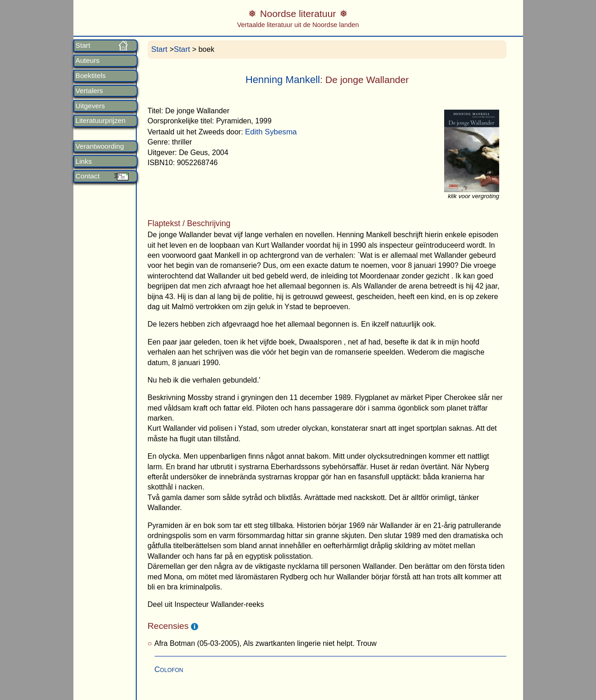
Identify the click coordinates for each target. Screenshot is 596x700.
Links (84, 161)
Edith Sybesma (271, 132)
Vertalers (89, 91)
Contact (88, 176)
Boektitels (91, 76)
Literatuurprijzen (101, 121)
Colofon (169, 669)
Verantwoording (100, 146)
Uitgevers (90, 106)
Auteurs (88, 61)
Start (83, 45)
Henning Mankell (283, 80)
